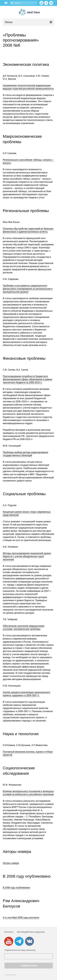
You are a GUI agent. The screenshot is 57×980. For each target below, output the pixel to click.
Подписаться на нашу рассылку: (20, 950)
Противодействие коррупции (31, 932)
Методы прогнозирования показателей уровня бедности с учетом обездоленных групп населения (27, 556)
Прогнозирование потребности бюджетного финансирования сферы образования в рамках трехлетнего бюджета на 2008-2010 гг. (28, 379)
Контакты (9, 932)
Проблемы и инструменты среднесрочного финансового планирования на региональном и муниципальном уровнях (28, 289)
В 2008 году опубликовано (16, 888)
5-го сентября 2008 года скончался (21, 918)
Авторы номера (11, 863)
